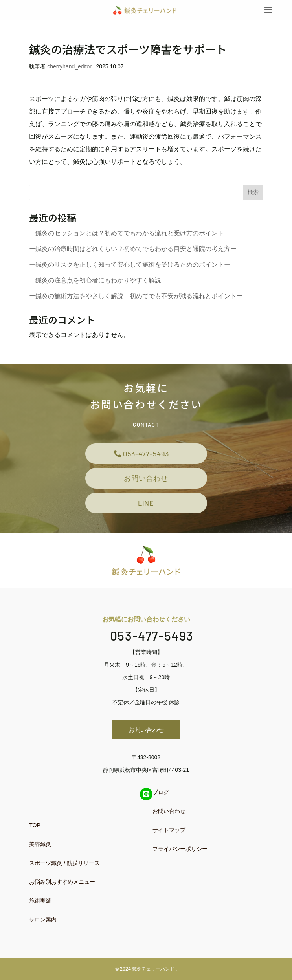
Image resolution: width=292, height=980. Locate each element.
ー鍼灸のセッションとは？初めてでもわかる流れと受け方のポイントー (130, 233)
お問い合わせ (146, 478)
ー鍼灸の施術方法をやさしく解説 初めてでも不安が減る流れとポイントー (136, 296)
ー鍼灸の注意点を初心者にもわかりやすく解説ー (98, 280)
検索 (253, 192)
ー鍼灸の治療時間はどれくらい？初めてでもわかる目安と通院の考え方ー (133, 249)
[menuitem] (83, 825)
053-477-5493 (146, 454)
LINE (146, 503)
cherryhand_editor (69, 66)
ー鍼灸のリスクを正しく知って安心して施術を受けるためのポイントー (130, 265)
